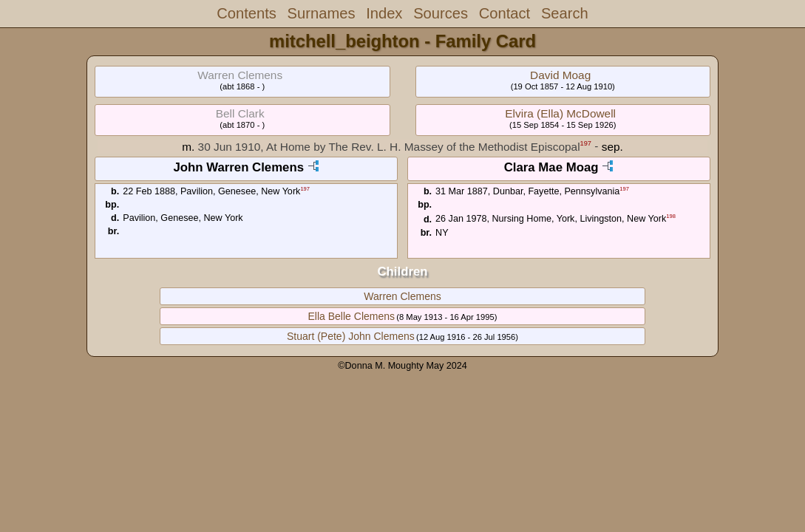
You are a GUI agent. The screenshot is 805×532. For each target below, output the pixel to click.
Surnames (322, 13)
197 (586, 143)
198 (671, 216)
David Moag (560, 75)
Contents (247, 13)
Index (384, 13)
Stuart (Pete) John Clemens (351, 336)
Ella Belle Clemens (352, 316)
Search (565, 13)
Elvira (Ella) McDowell (560, 113)
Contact (505, 13)
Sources (441, 13)
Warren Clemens (402, 296)
